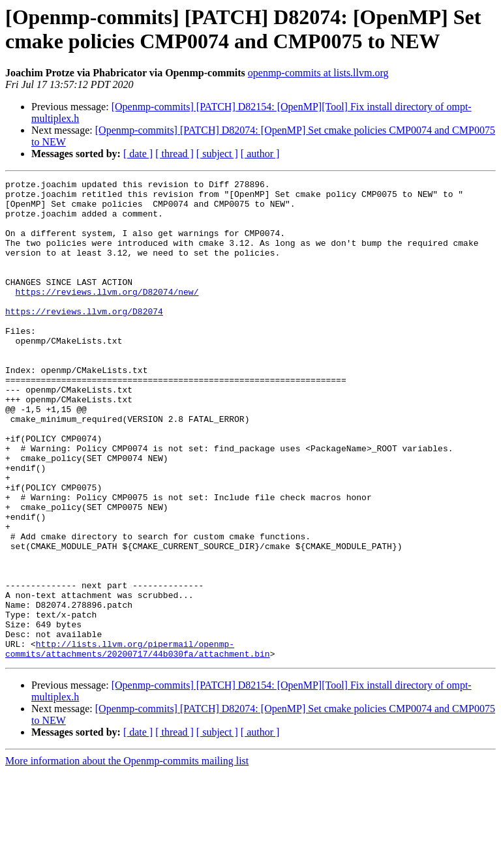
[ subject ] (217, 154)
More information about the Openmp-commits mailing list (127, 857)
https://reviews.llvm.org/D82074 (84, 338)
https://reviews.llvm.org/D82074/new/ (107, 315)
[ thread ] (175, 154)
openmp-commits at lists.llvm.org (318, 73)
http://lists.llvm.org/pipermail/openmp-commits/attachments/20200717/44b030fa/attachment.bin (138, 743)
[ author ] (260, 154)
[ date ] (138, 154)
